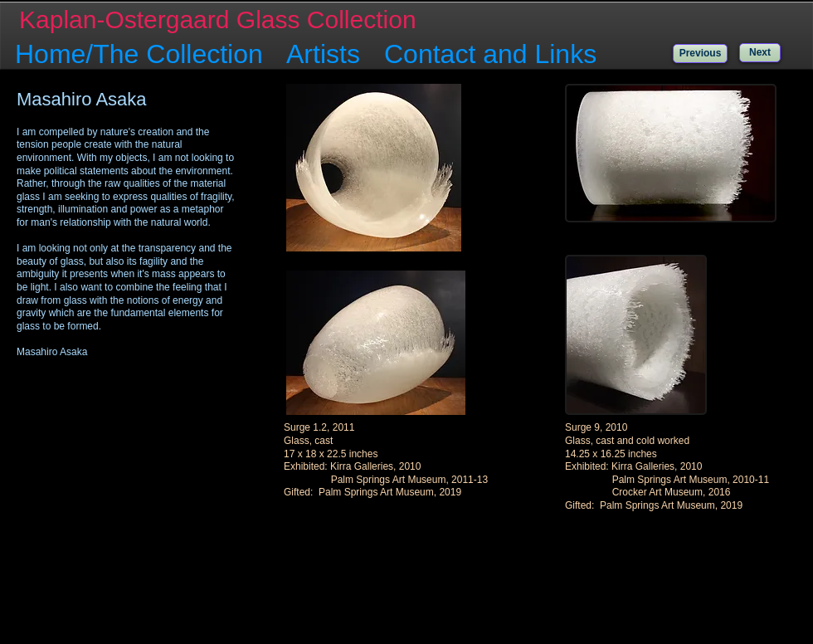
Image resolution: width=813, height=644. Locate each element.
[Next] (760, 53)
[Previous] (700, 54)
